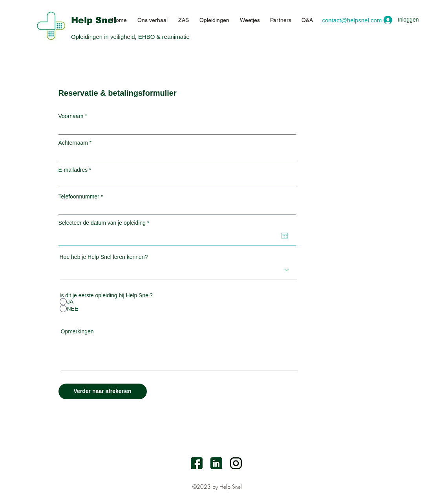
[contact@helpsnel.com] (352, 20)
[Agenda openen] (285, 236)
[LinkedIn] (216, 463)
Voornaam (71, 116)
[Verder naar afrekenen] (103, 391)
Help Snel (94, 20)
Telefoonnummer (79, 197)
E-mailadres (73, 170)
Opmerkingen (77, 331)
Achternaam (73, 143)
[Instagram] (236, 463)
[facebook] (197, 463)
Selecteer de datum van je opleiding (105, 223)
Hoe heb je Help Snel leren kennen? (104, 257)
